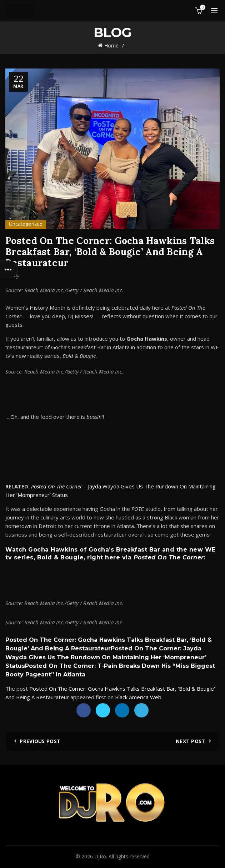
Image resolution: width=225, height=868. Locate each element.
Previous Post (40, 741)
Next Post (191, 741)
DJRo (100, 856)
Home (111, 45)
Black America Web (138, 697)
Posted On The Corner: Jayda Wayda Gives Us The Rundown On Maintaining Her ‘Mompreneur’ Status (106, 657)
